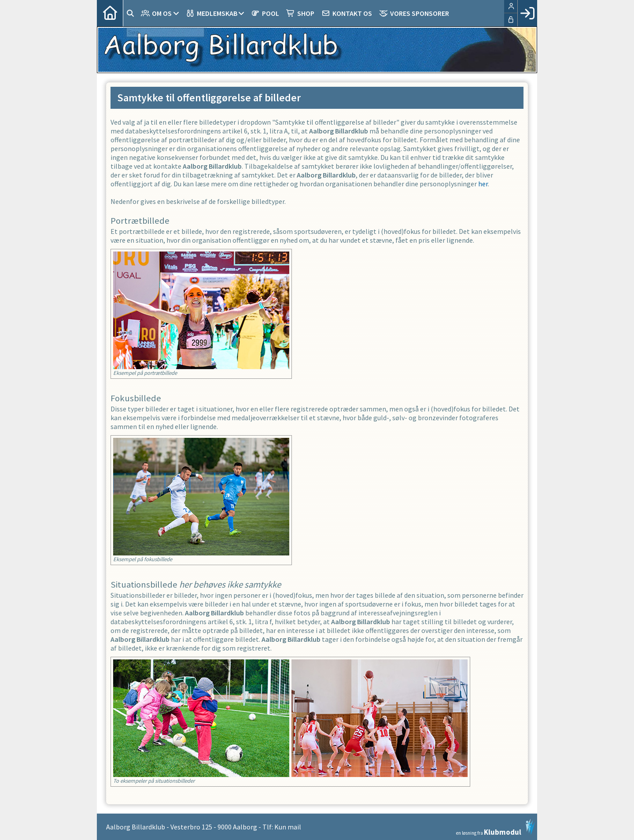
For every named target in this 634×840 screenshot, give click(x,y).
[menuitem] (110, 13)
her (483, 184)
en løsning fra (496, 827)
